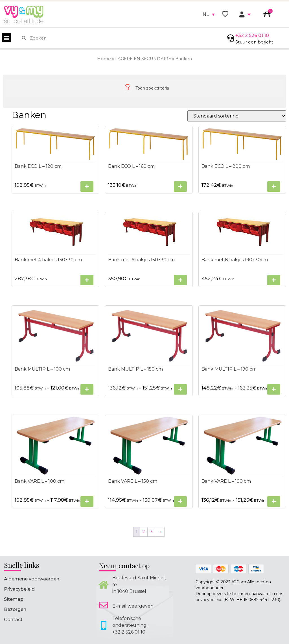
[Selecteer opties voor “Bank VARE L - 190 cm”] (274, 502)
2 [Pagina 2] (144, 532)
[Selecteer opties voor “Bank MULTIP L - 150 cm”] (180, 389)
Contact (13, 620)
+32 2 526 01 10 (252, 35)
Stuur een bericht (254, 42)
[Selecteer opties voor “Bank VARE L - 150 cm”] (180, 502)
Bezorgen (15, 609)
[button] (6, 38)
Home (104, 59)
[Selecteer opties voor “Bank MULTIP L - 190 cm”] (274, 389)
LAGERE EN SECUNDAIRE (143, 59)
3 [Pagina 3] (151, 532)
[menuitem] (209, 14)
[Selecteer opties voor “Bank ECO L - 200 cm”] (274, 187)
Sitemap (14, 599)
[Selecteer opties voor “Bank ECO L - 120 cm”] (87, 187)
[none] (209, 14)
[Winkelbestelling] (237, 116)
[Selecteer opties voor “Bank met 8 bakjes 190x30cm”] (274, 280)
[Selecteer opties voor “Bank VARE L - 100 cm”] (87, 502)
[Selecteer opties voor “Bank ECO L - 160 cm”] (180, 187)
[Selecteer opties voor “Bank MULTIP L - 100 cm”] (87, 389)
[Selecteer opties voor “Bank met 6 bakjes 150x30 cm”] (180, 280)
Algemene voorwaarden (32, 579)
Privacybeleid (19, 589)
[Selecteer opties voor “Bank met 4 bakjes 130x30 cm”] (87, 280)
